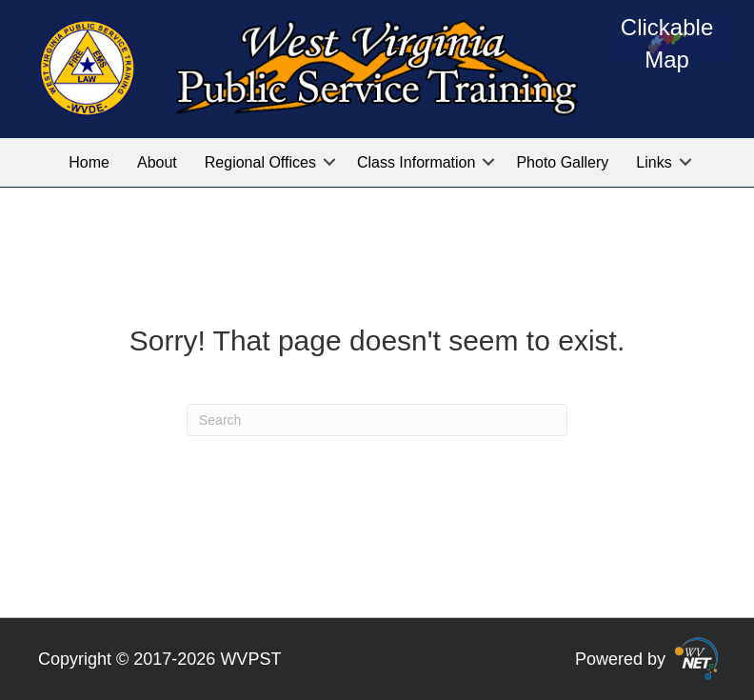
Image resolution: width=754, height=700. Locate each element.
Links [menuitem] (654, 162)
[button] (329, 162)
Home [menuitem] (89, 162)
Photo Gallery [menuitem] (562, 162)
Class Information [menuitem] (417, 162)
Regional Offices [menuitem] (260, 162)
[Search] (377, 420)
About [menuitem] (157, 162)
